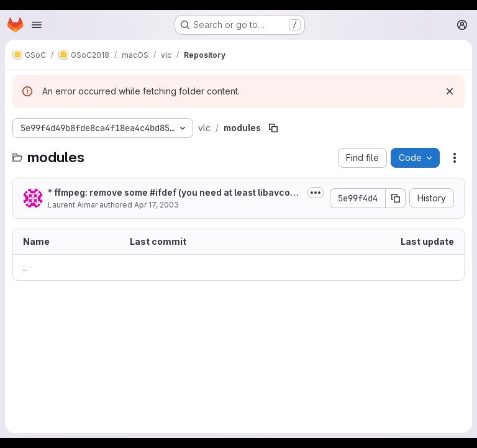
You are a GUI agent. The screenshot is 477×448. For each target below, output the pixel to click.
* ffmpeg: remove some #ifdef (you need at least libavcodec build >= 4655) (175, 193)
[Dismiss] (450, 91)
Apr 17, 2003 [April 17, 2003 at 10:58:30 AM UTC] (157, 205)
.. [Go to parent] (25, 267)
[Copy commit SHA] (396, 198)
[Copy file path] (273, 128)
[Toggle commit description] (316, 193)
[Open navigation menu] (37, 25)
